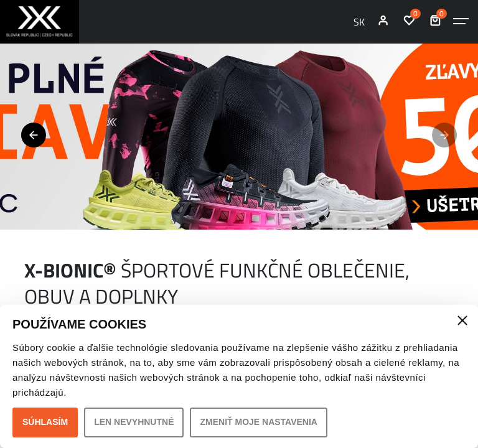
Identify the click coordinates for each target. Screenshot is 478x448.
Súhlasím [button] (45, 422)
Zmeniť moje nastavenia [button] (259, 422)
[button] (34, 135)
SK (359, 22)
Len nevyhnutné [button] (134, 422)
